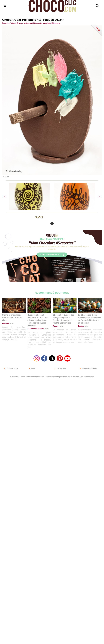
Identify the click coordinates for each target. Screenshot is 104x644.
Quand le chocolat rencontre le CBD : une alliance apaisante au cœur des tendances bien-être (38, 320)
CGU (32, 368)
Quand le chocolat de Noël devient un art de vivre (12, 318)
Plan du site (60, 368)
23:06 (61, 326)
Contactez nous (10, 368)
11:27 (11, 324)
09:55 (46, 329)
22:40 (86, 326)
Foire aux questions (88, 368)
